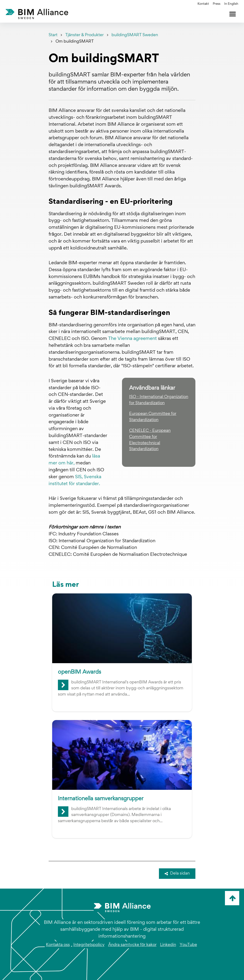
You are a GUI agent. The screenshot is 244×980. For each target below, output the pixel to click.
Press (217, 4)
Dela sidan (177, 874)
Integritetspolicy (89, 945)
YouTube (188, 945)
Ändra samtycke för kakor (132, 945)
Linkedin (168, 945)
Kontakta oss (58, 945)
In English (231, 4)
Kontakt (203, 4)
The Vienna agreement (132, 339)
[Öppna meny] (233, 14)
